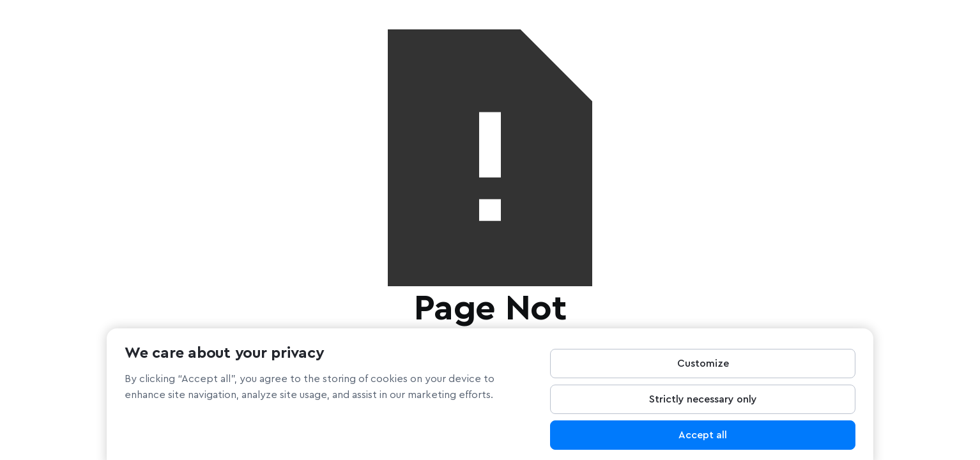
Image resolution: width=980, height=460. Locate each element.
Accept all (703, 439)
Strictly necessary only (703, 403)
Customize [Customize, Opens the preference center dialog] (703, 367)
